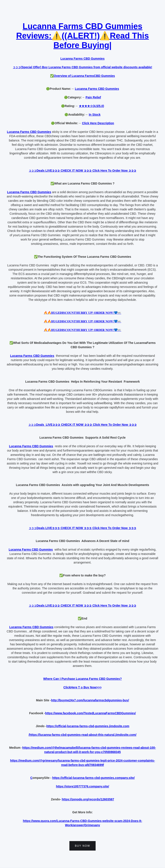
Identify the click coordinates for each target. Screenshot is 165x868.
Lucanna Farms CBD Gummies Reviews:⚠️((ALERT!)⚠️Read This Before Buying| (82, 36)
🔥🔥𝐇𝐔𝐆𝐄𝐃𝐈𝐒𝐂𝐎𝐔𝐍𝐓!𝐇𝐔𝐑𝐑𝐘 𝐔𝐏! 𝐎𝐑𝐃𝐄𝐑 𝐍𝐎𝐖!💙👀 (82, 313)
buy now (82, 846)
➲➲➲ (82, 67)
